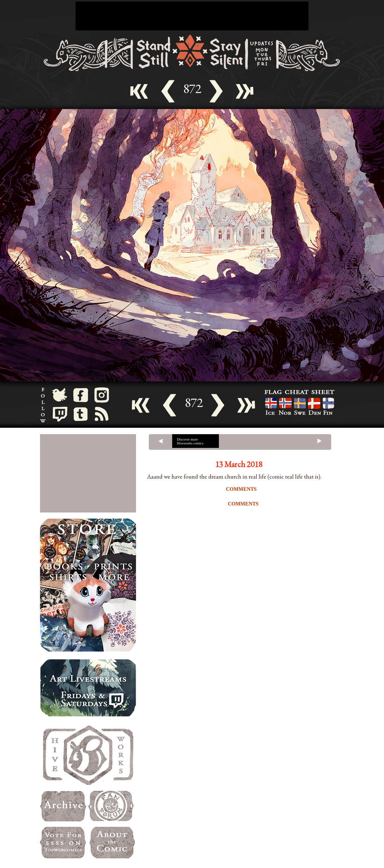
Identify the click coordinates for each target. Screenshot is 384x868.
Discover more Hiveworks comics (190, 441)
